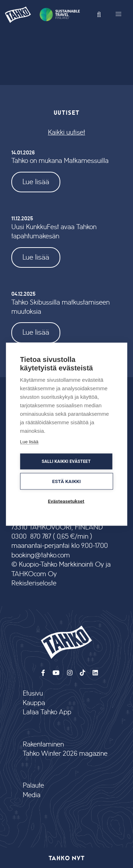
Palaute (33, 786)
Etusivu (33, 694)
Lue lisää (36, 182)
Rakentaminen (43, 745)
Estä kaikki (66, 481)
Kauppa (34, 703)
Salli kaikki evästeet (66, 461)
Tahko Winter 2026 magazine (65, 754)
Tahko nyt (66, 858)
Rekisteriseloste (34, 583)
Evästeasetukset (66, 501)
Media (32, 795)
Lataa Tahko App (47, 712)
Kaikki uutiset (66, 133)
